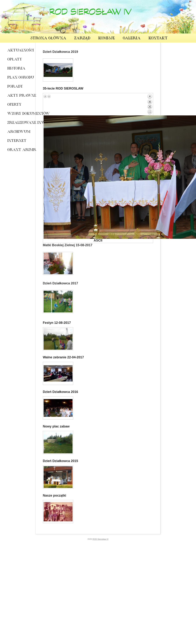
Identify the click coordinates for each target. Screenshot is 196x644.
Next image (49, 96)
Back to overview (150, 105)
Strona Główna (48, 38)
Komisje (106, 38)
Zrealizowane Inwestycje (19, 123)
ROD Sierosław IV (90, 13)
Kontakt (158, 38)
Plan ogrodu (19, 78)
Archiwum (19, 132)
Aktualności (19, 51)
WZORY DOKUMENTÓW (19, 114)
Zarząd (82, 38)
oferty (14, 105)
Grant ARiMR (19, 150)
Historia (16, 69)
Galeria (132, 38)
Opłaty (15, 60)
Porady (15, 87)
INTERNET (17, 141)
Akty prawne (19, 96)
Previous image (45, 96)
